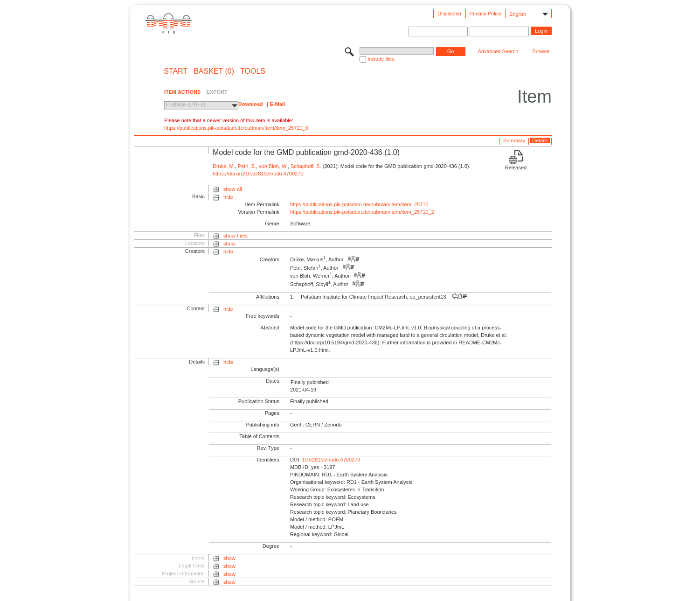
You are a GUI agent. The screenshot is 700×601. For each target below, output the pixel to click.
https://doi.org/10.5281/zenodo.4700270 (258, 174)
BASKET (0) (214, 71)
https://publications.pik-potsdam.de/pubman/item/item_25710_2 (362, 212)
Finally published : (311, 382)
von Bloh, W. (273, 166)
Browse (541, 51)
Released (516, 168)
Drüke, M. (224, 166)
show (229, 244)
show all (233, 189)
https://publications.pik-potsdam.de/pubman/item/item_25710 (359, 204)
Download (251, 104)
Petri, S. (247, 166)
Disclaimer (449, 14)
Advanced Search (498, 51)
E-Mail (277, 104)
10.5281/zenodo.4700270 (331, 460)
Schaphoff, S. (306, 166)
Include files (381, 59)
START (176, 71)
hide (228, 197)
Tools (253, 71)
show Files (236, 236)
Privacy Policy (485, 14)
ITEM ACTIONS (182, 92)
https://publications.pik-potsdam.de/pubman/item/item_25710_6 (236, 128)
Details (540, 140)
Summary (514, 140)
